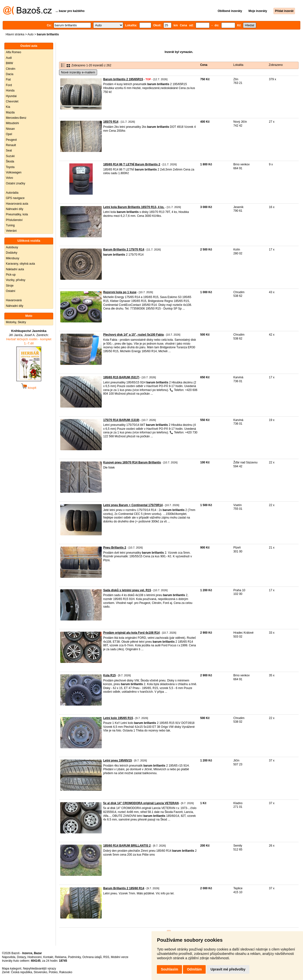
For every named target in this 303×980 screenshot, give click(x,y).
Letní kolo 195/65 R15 (118, 718)
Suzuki (10, 156)
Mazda (10, 112)
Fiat (8, 80)
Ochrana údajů (92, 957)
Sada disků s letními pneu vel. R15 (127, 590)
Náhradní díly (15, 209)
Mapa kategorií (12, 969)
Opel (9, 134)
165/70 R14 (111, 122)
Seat (9, 150)
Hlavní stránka (15, 34)
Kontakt (48, 957)
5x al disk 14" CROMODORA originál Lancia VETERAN (141, 803)
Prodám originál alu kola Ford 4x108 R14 (131, 633)
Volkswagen (14, 172)
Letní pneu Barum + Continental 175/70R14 (133, 505)
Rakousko (66, 972)
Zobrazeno (276, 65)
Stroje (10, 286)
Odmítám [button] (194, 969)
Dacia (10, 74)
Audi (9, 58)
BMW (9, 63)
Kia (8, 107)
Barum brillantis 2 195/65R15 (123, 79)
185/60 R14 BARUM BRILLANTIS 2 (127, 846)
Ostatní (11, 291)
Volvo (9, 178)
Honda (10, 90)
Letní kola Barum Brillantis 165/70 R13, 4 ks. (134, 207)
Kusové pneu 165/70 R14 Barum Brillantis (132, 462)
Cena (204, 65)
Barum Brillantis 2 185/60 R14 (124, 888)
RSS (106, 957)
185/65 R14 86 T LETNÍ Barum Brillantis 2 (132, 164)
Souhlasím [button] (169, 969)
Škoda (10, 161)
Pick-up (11, 275)
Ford (9, 85)
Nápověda (9, 957)
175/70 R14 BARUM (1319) (121, 420)
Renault (11, 145)
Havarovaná (14, 300)
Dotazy (21, 957)
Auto (31, 34)
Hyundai (11, 96)
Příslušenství (14, 220)
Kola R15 (109, 675)
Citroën (11, 69)
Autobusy (12, 247)
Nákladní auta (15, 269)
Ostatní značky (15, 183)
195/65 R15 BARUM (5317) (121, 377)
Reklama (61, 957)
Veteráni (11, 231)
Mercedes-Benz (16, 118)
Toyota (10, 167)
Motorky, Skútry (16, 322)
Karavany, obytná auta (20, 264)
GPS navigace (15, 198)
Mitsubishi (12, 123)
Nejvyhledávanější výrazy (39, 969)
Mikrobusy (13, 258)
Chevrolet (12, 101)
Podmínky (74, 957)
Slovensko (40, 972)
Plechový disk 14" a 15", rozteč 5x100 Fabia (133, 335)
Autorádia (12, 193)
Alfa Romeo (14, 52)
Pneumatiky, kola (17, 214)
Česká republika (21, 972)
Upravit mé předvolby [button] (228, 969)
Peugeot (11, 140)
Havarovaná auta (17, 204)
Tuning (10, 225)
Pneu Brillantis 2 (115, 548)
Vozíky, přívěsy (16, 280)
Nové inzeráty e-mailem (78, 72)
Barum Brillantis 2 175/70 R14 (124, 250)
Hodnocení (35, 957)
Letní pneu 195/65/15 (117, 760)
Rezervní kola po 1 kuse (120, 292)
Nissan (10, 129)
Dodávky (12, 253)
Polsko (53, 972)
